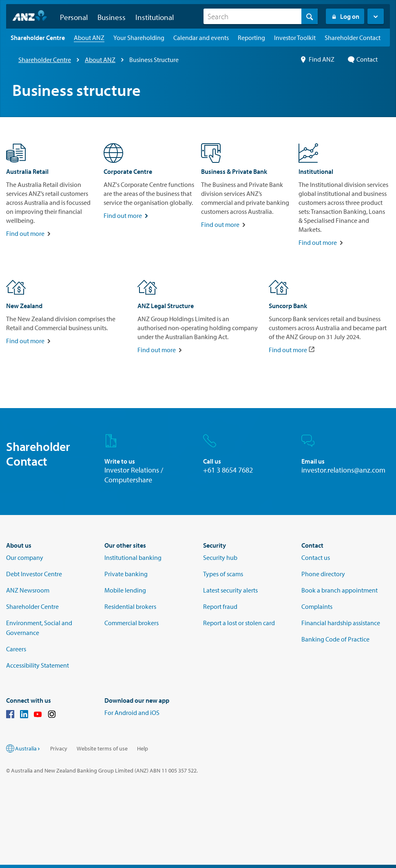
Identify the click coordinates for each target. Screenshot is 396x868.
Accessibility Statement (38, 665)
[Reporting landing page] (251, 38)
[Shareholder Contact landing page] (353, 38)
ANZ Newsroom (28, 590)
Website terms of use (102, 748)
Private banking (126, 574)
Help (143, 748)
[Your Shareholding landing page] (139, 38)
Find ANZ (317, 59)
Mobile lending (125, 590)
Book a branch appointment (340, 590)
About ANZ (100, 60)
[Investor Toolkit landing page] (295, 38)
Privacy (59, 748)
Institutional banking (133, 557)
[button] (376, 16)
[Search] (261, 16)
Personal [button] (74, 17)
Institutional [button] (155, 17)
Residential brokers (130, 606)
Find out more (25, 233)
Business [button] (112, 17)
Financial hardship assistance (341, 623)
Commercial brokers (132, 623)
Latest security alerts (230, 590)
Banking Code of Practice (335, 639)
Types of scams (223, 574)
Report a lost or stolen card (239, 623)
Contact (363, 59)
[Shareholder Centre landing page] (38, 38)
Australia (28, 748)
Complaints (317, 606)
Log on (345, 16)
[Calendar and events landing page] (201, 38)
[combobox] (261, 16)
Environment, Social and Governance (39, 628)
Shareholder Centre (45, 60)
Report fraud (220, 606)
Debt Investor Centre (34, 574)
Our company (25, 557)
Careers (16, 649)
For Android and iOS (132, 713)
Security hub (220, 557)
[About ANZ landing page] (89, 38)
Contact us (316, 557)
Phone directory (323, 574)
